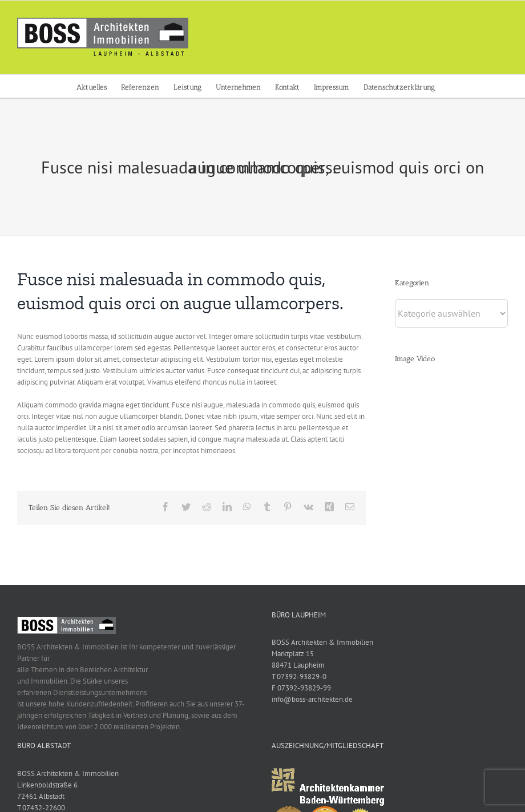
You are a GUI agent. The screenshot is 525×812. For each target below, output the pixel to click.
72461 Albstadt (41, 796)
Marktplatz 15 (290, 654)
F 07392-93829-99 (299, 688)
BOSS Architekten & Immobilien (320, 642)
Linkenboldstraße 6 (47, 785)
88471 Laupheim (296, 665)
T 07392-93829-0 (297, 676)
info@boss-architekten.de (310, 699)
